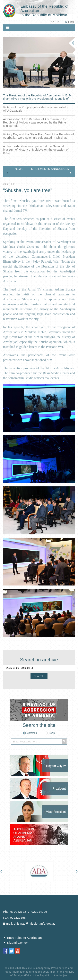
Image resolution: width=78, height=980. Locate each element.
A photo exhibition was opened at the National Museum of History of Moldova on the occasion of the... (36, 150)
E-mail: (29, 924)
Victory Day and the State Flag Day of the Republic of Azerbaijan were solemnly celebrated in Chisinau (38, 136)
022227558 (18, 918)
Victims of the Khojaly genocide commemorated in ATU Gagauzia (36, 109)
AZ (52, 22)
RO (72, 22)
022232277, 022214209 (31, 912)
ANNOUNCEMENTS (60, 169)
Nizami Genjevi (18, 943)
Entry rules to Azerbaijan (24, 938)
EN (65, 22)
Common (32, 733)
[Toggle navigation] (8, 27)
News (52, 733)
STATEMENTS (40, 169)
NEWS (19, 169)
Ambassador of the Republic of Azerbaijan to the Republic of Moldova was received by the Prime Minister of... (35, 122)
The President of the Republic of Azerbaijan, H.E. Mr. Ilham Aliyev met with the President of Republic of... (38, 97)
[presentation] (7, 173)
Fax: (14, 918)
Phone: (25, 912)
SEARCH (39, 676)
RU (59, 22)
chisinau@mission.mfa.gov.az (35, 924)
